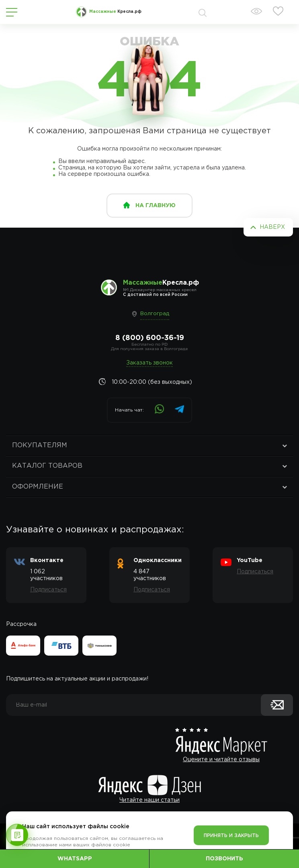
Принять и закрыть (231, 836)
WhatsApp (75, 859)
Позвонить (224, 859)
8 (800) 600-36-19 (150, 338)
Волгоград (155, 314)
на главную (156, 206)
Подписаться (48, 590)
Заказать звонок (149, 363)
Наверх (272, 227)
